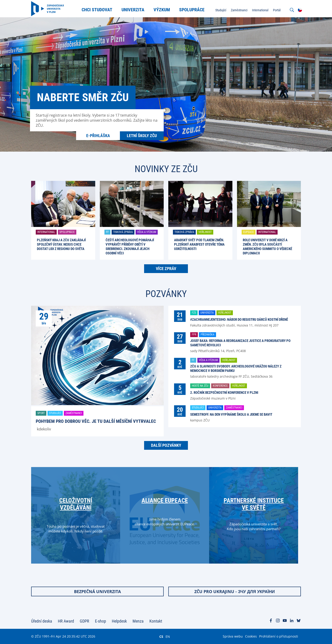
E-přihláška (98, 136)
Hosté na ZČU (200, 386)
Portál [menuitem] (277, 10)
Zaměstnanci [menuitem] (239, 10)
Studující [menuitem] (221, 10)
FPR (194, 335)
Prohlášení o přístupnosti (279, 636)
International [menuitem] (260, 10)
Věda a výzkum (147, 232)
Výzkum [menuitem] (162, 10)
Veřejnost (205, 232)
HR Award (66, 621)
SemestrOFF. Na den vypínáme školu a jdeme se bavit (231, 415)
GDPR (84, 621)
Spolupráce (67, 232)
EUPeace (249, 232)
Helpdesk (119, 621)
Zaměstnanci (74, 413)
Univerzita (207, 313)
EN (168, 636)
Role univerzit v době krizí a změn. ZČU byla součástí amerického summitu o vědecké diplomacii (267, 247)
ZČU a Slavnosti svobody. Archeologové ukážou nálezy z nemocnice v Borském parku (236, 369)
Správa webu (233, 636)
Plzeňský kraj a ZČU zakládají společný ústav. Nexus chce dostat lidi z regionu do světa (61, 244)
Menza (138, 621)
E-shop (101, 621)
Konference (220, 386)
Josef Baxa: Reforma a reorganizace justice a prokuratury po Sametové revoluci (240, 343)
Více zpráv (166, 269)
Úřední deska (42, 621)
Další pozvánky (166, 445)
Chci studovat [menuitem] (97, 10)
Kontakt (156, 621)
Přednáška (207, 335)
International (46, 232)
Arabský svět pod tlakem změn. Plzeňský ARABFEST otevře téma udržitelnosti (199, 244)
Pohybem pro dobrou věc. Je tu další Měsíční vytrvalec (96, 421)
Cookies (251, 636)
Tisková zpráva (123, 232)
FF (107, 232)
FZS (194, 313)
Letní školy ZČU (142, 136)
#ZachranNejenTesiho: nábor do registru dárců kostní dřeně (239, 320)
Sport (41, 413)
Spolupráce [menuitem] (192, 10)
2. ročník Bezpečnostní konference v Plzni (224, 393)
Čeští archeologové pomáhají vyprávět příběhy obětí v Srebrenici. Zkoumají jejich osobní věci (130, 247)
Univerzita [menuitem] (133, 10)
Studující (55, 413)
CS (161, 636)
